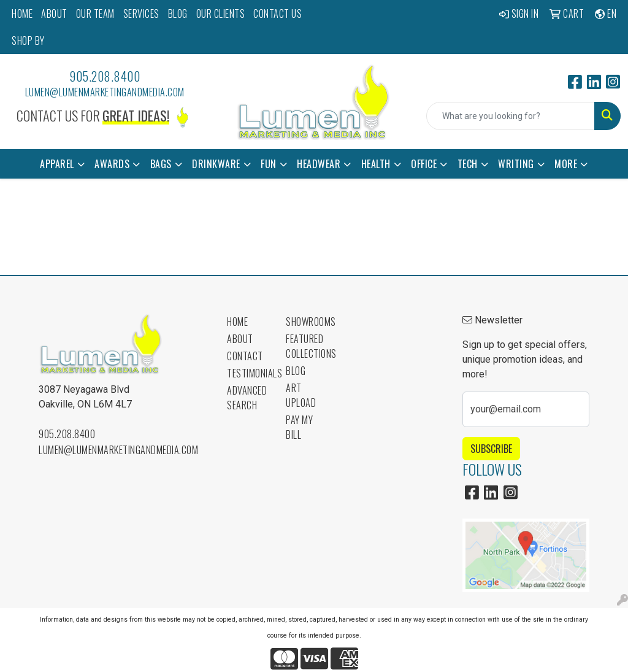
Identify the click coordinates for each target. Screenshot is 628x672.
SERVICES (141, 14)
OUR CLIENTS (221, 14)
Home (237, 322)
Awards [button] (112, 164)
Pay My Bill (299, 427)
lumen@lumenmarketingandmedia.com (105, 92)
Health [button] (376, 164)
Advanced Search (247, 398)
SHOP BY (28, 41)
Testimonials (249, 373)
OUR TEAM (95, 14)
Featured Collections (308, 346)
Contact (245, 356)
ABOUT (54, 14)
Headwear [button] (319, 164)
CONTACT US (278, 14)
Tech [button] (468, 164)
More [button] (566, 164)
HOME (22, 14)
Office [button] (424, 164)
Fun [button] (269, 164)
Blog (296, 371)
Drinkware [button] (216, 164)
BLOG (178, 14)
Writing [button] (516, 164)
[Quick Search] (511, 116)
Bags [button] (161, 164)
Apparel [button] (57, 164)
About (240, 339)
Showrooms (308, 322)
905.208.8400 (105, 76)
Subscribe (491, 449)
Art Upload (301, 395)
